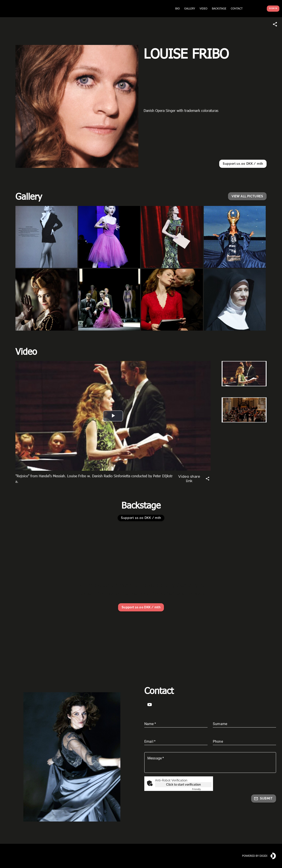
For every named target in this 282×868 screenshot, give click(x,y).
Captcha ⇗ (202, 789)
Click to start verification (183, 785)
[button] (247, 196)
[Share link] (275, 24)
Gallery (29, 196)
